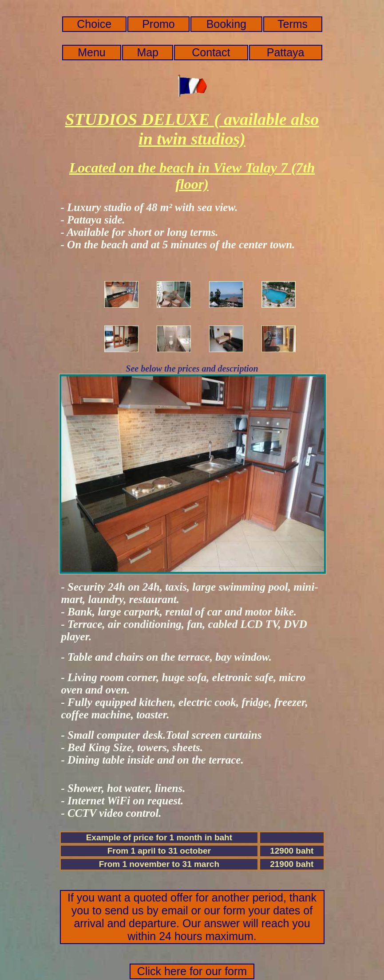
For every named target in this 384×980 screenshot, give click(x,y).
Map (148, 52)
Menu (92, 52)
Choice (94, 24)
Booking (226, 24)
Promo (158, 24)
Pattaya (286, 52)
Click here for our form (192, 971)
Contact (211, 52)
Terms (293, 24)
